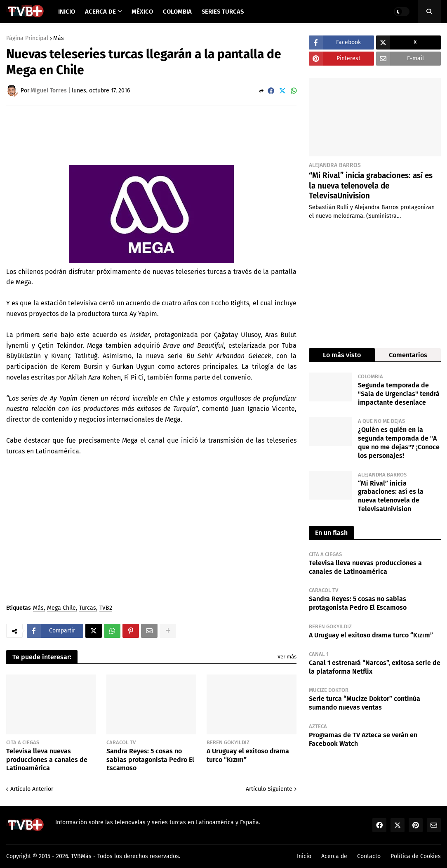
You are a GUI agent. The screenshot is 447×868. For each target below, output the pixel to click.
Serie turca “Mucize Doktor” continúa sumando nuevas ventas (365, 703)
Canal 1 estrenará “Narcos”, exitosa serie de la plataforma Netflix (375, 667)
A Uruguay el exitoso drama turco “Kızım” (248, 755)
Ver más (287, 657)
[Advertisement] (156, 135)
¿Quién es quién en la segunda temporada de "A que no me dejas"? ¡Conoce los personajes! (399, 442)
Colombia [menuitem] (177, 12)
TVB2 (106, 608)
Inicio (304, 856)
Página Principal (27, 38)
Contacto (369, 856)
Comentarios (408, 355)
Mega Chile (61, 608)
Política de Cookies (416, 856)
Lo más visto (342, 355)
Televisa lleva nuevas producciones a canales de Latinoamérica (47, 760)
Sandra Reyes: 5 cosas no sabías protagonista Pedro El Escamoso (150, 760)
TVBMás (81, 856)
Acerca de (334, 856)
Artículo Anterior (32, 789)
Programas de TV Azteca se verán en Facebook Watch (363, 739)
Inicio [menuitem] (67, 12)
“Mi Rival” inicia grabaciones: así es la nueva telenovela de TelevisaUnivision (371, 186)
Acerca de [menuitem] (100, 12)
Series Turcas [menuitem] (223, 12)
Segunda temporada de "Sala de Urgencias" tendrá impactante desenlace (399, 394)
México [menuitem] (142, 12)
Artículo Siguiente (269, 789)
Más (59, 38)
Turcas (88, 608)
